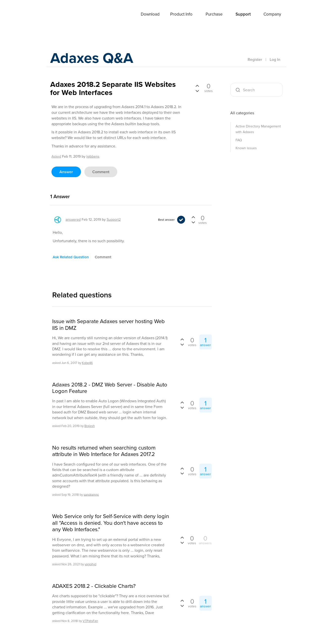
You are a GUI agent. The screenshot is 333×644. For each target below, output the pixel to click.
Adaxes (62, 15)
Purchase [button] (214, 14)
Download (150, 14)
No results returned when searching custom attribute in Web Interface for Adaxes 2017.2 (104, 451)
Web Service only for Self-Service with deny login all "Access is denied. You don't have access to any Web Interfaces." (111, 523)
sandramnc (91, 494)
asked (56, 156)
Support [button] (243, 14)
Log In (275, 60)
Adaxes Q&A (92, 58)
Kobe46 (87, 363)
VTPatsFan (90, 621)
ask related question (71, 257)
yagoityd (90, 564)
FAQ (239, 140)
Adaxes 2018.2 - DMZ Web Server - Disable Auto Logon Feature (110, 388)
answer (66, 172)
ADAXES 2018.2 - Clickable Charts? (94, 586)
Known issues (246, 148)
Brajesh (90, 426)
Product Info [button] (181, 14)
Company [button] (272, 14)
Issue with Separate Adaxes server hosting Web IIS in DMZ (108, 325)
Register (255, 60)
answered (73, 220)
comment (101, 172)
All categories (242, 113)
